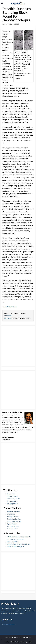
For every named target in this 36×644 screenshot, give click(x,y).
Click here (8, 318)
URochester (8, 316)
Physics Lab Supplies (14, 519)
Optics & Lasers (12, 524)
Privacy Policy (9, 642)
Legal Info (28, 642)
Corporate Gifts (12, 501)
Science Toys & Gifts (14, 499)
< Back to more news (9, 307)
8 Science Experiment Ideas (16, 539)
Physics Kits (11, 514)
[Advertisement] (18, 346)
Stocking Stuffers (13, 504)
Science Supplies (13, 496)
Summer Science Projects (16, 547)
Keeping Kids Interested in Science (18, 544)
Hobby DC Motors (13, 526)
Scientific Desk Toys (14, 512)
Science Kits (11, 494)
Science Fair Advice (13, 542)
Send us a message (10, 624)
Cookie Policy (19, 642)
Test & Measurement (14, 521)
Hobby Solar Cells (13, 516)
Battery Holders (12, 529)
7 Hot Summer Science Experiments (19, 537)
